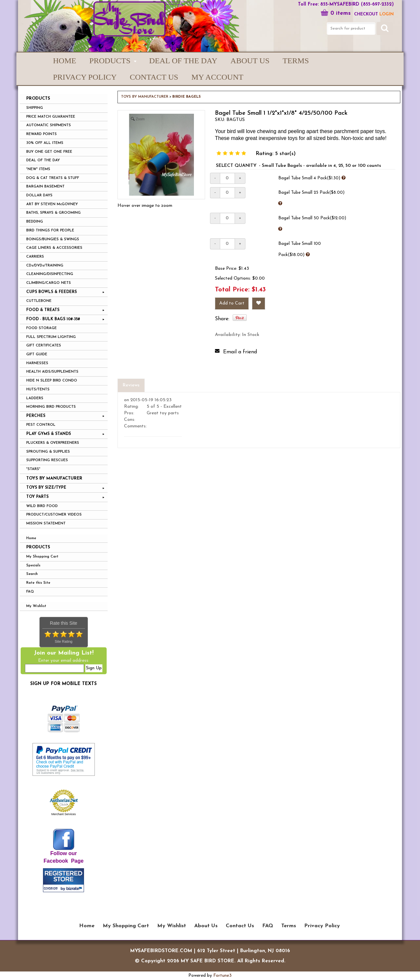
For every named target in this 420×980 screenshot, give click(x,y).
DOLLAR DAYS (39, 196)
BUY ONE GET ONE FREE (49, 152)
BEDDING (35, 222)
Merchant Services (63, 814)
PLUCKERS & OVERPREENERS (53, 443)
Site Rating (64, 641)
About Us (250, 61)
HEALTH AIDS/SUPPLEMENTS (52, 372)
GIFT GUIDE (37, 354)
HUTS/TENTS (38, 390)
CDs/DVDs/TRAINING (45, 266)
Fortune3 (222, 976)
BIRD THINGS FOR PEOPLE (50, 231)
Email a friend (240, 352)
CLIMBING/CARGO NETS (49, 283)
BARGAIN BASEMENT (45, 187)
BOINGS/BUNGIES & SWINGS (53, 239)
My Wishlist (36, 606)
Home (65, 61)
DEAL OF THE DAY (43, 160)
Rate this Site (38, 583)
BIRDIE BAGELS (187, 97)
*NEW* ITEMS (38, 169)
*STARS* (33, 469)
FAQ (30, 592)
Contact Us (154, 77)
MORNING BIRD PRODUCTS (51, 407)
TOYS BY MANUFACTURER (54, 478)
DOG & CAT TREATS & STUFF (53, 178)
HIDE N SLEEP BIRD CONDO (52, 381)
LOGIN (387, 14)
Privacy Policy (85, 77)
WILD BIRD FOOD (42, 506)
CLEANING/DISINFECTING (50, 274)
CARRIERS (35, 257)
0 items (336, 13)
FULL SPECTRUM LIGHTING (51, 337)
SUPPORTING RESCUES (47, 460)
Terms (296, 61)
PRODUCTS (110, 61)
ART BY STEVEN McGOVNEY (52, 204)
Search (32, 574)
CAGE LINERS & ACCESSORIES (54, 248)
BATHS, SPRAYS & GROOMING (53, 213)
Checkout (366, 14)
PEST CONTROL (41, 425)
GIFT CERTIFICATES (44, 346)
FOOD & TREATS (43, 310)
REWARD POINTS (42, 134)
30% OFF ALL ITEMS (45, 143)
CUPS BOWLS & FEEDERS (52, 292)
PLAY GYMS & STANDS (49, 434)
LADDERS (35, 398)
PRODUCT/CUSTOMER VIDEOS (54, 515)
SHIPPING (35, 108)
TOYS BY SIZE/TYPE (46, 488)
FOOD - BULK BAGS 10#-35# (53, 319)
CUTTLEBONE (39, 301)
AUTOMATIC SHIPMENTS (49, 125)
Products (38, 547)
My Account (217, 77)
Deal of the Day (183, 61)
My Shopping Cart (42, 557)
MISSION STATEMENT (46, 524)
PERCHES (36, 416)
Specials (33, 566)
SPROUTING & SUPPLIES (48, 452)
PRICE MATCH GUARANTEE (51, 117)
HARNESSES (37, 363)
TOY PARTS (37, 497)
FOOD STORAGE (42, 328)
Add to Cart (232, 303)
